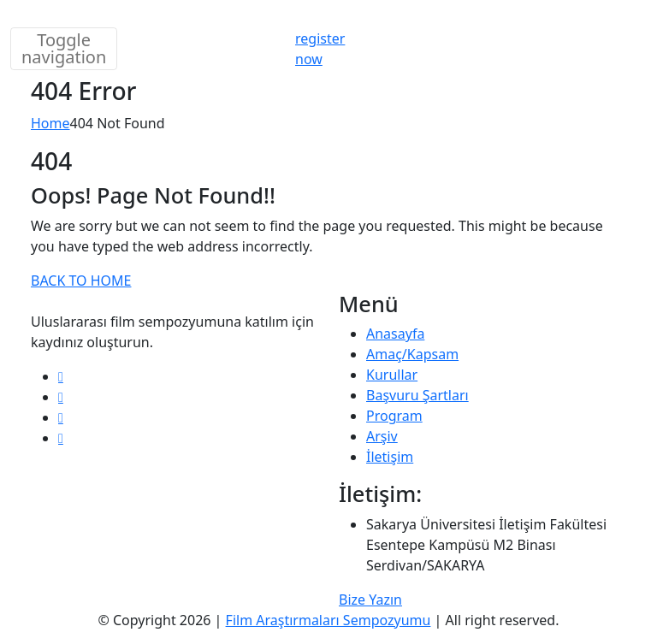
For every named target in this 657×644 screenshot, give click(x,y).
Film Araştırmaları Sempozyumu (328, 620)
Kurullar (392, 375)
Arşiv (382, 436)
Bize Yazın (370, 600)
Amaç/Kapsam (412, 354)
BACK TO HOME (81, 281)
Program (394, 416)
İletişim (390, 457)
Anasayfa (395, 334)
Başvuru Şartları (417, 395)
